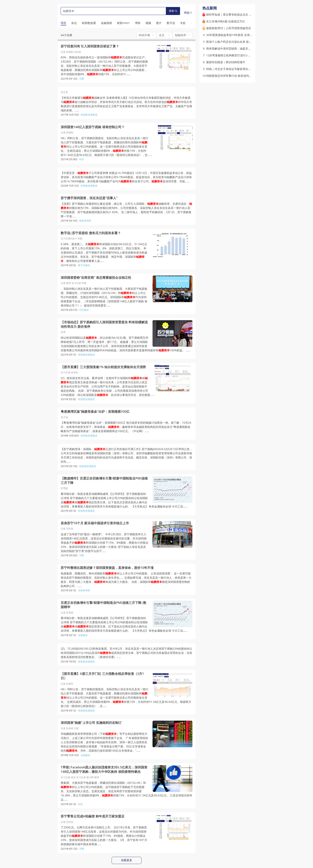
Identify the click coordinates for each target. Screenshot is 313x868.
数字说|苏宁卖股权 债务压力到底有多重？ (91, 233)
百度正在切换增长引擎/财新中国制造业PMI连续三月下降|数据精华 (104, 605)
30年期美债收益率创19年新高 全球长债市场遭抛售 (238, 35)
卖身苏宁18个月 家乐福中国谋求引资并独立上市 (95, 523)
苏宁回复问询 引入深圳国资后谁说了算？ (90, 46)
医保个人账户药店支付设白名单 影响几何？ (233, 42)
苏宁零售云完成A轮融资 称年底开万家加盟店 (93, 816)
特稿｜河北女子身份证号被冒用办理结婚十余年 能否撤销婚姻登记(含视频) (252, 69)
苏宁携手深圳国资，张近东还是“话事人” (89, 198)
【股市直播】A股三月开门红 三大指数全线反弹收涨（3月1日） (102, 676)
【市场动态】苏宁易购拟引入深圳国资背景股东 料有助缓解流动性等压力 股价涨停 (104, 324)
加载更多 (127, 860)
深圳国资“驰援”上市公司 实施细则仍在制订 (91, 723)
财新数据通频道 (89, 115)
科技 (82, 159)
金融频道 (83, 635)
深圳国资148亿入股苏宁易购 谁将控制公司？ (93, 127)
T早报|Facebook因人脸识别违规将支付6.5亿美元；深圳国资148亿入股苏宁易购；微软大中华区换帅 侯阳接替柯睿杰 (104, 770)
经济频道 (84, 310)
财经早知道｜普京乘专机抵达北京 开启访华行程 (236, 14)
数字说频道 (84, 265)
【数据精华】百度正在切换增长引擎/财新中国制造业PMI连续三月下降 (104, 481)
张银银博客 (84, 590)
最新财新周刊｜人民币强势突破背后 (229, 28)
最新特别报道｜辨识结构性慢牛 (226, 62)
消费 (82, 79)
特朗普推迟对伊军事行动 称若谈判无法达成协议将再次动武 (243, 76)
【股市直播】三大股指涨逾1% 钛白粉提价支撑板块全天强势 (103, 367)
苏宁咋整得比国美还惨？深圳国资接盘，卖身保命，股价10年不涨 (107, 568)
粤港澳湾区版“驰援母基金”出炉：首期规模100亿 (95, 412)
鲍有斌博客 (85, 221)
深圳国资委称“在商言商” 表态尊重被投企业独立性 (96, 278)
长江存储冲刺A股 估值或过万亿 (226, 21)
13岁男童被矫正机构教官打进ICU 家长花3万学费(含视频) (241, 55)
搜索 (173, 11)
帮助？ (188, 13)
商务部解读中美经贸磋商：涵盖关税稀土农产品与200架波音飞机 (246, 48)
